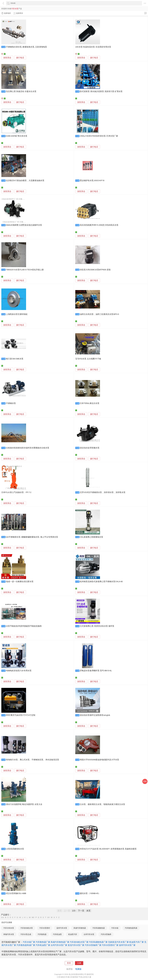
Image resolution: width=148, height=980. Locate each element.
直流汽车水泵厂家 (76, 945)
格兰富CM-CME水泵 (15, 359)
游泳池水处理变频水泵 (90, 448)
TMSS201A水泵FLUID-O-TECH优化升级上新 (25, 270)
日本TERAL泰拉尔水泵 (90, 403)
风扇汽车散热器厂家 (60, 942)
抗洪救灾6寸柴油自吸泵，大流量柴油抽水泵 (25, 181)
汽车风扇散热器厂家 (98, 942)
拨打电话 (20, 58)
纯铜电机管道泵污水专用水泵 (19, 671)
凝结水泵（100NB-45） (90, 893)
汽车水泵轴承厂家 (93, 945)
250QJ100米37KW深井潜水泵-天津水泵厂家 (99, 136)
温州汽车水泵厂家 (127, 945)
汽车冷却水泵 (9, 928)
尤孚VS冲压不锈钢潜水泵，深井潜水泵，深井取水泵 (103, 492)
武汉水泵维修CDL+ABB (16, 893)
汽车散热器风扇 (131, 928)
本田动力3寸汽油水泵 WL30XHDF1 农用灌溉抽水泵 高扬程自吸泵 (108, 849)
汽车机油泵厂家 (43, 945)
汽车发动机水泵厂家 (79, 942)
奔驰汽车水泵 (9, 934)
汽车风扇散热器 (99, 928)
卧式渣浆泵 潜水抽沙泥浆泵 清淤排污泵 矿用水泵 (101, 91)
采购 (145, 781)
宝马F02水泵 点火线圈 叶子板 (88, 359)
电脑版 (78, 969)
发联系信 (7, 58)
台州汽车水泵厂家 (59, 945)
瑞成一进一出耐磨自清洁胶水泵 (20, 582)
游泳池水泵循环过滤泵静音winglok (95, 715)
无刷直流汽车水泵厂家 (118, 942)
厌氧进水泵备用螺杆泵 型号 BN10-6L (96, 671)
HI (20, 917)
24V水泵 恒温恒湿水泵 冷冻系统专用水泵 (93, 47)
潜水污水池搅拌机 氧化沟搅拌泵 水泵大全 (24, 804)
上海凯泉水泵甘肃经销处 (17, 314)
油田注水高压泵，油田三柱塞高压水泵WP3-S (99, 314)
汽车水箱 (115, 928)
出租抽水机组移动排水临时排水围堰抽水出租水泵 (28, 448)
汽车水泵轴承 (106, 934)
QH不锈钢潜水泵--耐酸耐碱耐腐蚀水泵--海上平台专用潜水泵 (32, 537)
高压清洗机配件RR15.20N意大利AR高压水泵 (99, 225)
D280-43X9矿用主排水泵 (17, 136)
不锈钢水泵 (11, 403)
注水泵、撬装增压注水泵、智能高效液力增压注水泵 (102, 804)
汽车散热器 (42, 934)
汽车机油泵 (57, 934)
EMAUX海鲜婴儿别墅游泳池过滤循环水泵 (24, 225)
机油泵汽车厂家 (137, 942)
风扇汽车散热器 (80, 928)
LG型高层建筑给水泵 (15, 849)
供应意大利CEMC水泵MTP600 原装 (95, 270)
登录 (69, 963)
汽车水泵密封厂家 (110, 945)
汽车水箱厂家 (29, 942)
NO (33, 917)
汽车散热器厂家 (43, 942)
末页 (88, 911)
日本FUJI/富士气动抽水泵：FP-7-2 (16, 492)
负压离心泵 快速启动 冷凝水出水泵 (21, 91)
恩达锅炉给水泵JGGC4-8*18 (92, 181)
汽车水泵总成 (26, 934)
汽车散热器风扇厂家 (26, 945)
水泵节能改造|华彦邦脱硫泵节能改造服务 (24, 626)
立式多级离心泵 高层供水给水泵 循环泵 (97, 626)
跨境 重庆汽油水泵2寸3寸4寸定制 (21, 715)
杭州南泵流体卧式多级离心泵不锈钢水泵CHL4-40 (101, 582)
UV (48, 917)
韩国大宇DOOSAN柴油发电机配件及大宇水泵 (99, 760)
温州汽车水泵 (62, 928)
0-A (2, 917)
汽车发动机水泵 (27, 928)
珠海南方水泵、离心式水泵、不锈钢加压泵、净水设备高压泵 (33, 760)
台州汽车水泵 (89, 934)
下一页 (81, 911)
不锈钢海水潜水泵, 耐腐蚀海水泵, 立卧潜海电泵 (27, 47)
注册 (79, 963)
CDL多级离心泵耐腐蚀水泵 (91, 537)
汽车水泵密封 (45, 928)
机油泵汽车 (73, 934)
